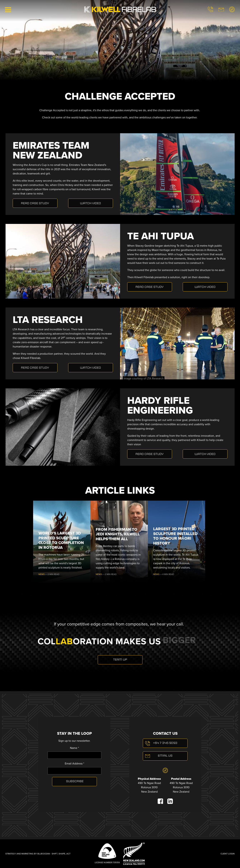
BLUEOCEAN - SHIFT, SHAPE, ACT (54, 854)
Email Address (74, 763)
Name (74, 748)
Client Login (228, 854)
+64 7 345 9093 (165, 743)
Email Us (165, 756)
